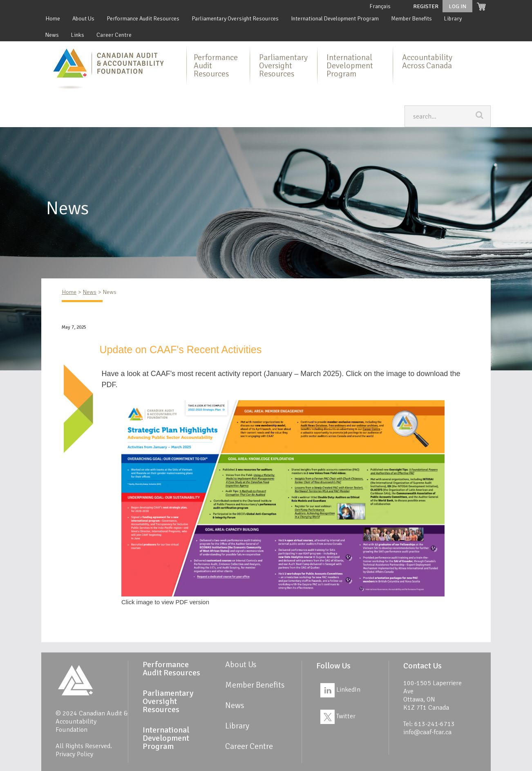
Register (426, 6)
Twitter (338, 716)
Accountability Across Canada (427, 62)
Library (453, 19)
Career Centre (114, 35)
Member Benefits (411, 19)
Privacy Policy (74, 754)
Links (78, 35)
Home (53, 19)
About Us (83, 19)
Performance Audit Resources (143, 19)
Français (380, 6)
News (52, 35)
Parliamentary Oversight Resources (235, 19)
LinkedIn (340, 690)
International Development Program (335, 19)
